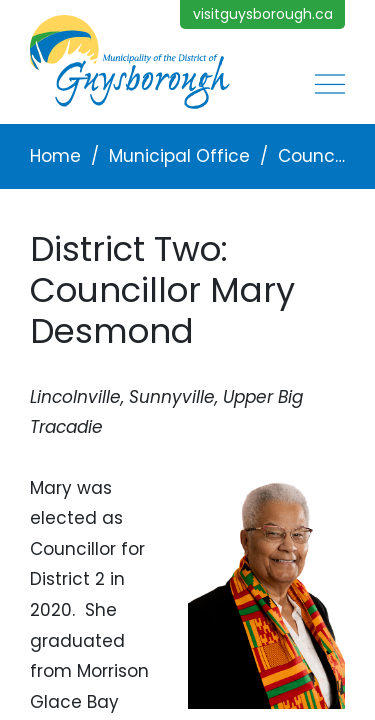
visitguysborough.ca (263, 14)
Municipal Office (179, 156)
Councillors (311, 156)
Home (55, 156)
